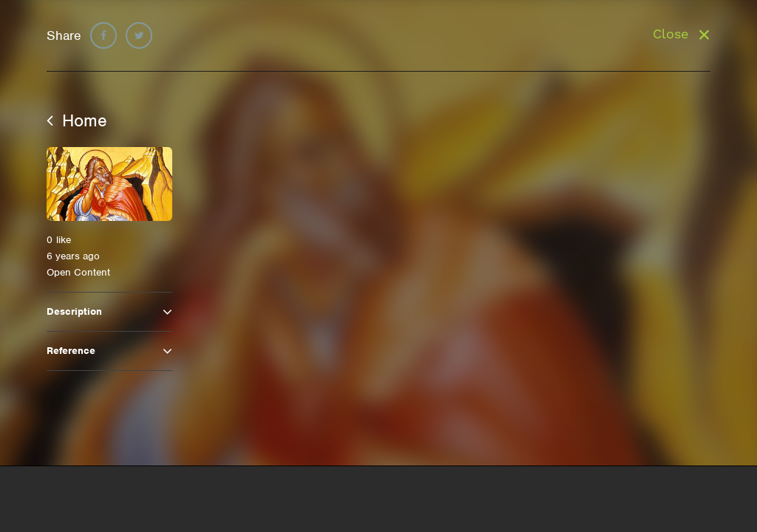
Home (77, 120)
